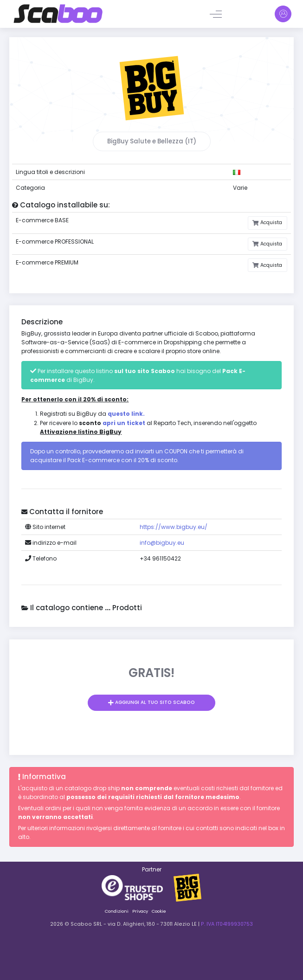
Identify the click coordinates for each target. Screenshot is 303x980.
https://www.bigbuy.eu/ (174, 527)
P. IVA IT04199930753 (227, 924)
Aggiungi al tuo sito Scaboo (154, 702)
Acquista (271, 222)
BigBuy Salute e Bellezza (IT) (152, 141)
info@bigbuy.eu (162, 543)
